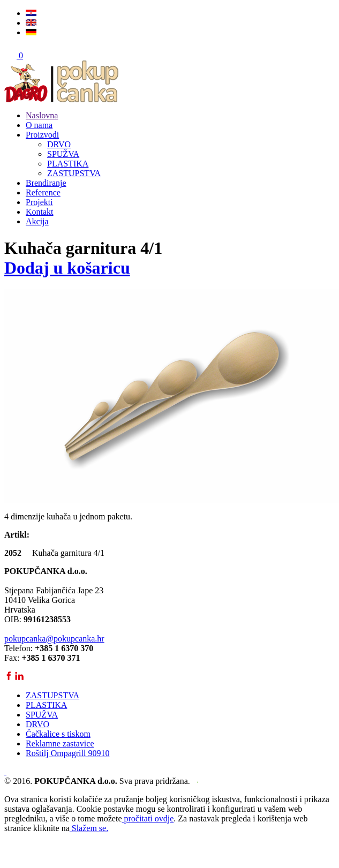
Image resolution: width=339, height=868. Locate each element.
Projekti (39, 202)
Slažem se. (89, 828)
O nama (39, 125)
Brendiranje (46, 183)
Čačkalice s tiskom (58, 734)
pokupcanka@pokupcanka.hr (54, 639)
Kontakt (40, 212)
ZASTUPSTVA (74, 173)
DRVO (59, 144)
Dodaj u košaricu (67, 268)
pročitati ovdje (148, 818)
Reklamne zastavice (60, 744)
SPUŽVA (63, 154)
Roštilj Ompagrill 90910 (67, 753)
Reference (43, 193)
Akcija (37, 221)
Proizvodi (42, 135)
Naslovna (42, 115)
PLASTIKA (68, 164)
